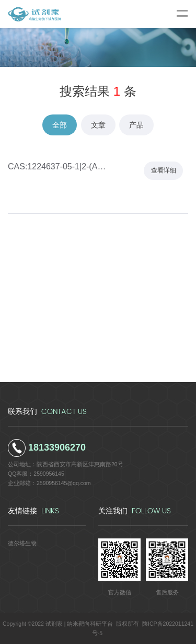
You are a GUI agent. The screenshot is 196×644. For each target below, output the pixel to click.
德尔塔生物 (22, 543)
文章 (98, 125)
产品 (136, 125)
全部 (60, 125)
